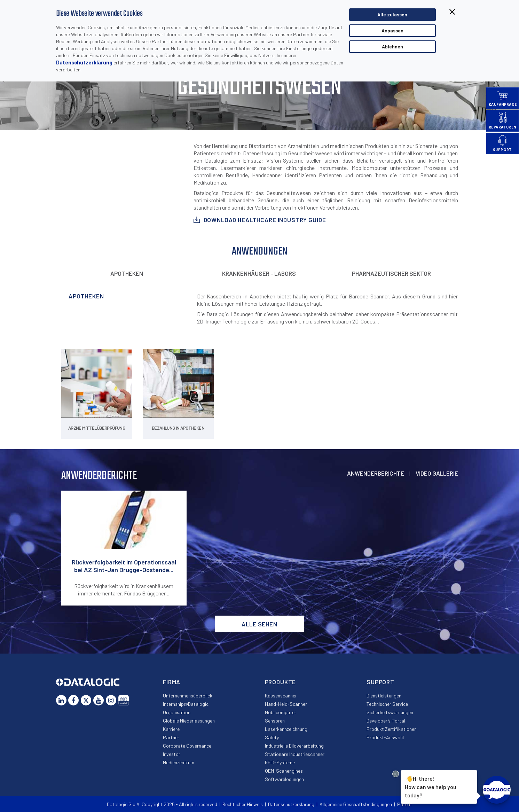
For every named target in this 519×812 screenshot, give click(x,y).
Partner (171, 737)
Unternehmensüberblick (188, 696)
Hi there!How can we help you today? (431, 786)
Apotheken (127, 273)
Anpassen (392, 30)
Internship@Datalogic (186, 704)
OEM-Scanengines (284, 771)
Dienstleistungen (384, 696)
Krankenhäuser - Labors (259, 273)
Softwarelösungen (284, 779)
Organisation (177, 712)
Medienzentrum (179, 762)
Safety (272, 737)
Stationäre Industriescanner (295, 754)
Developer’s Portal (386, 721)
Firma (172, 682)
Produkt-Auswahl (385, 737)
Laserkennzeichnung (286, 729)
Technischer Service (387, 704)
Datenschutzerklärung (84, 62)
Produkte (281, 682)
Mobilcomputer (281, 712)
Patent (405, 804)
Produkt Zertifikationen (392, 729)
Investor (172, 754)
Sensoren (275, 721)
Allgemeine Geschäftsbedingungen (356, 804)
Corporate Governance (187, 746)
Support (380, 682)
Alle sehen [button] (259, 624)
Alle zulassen (392, 14)
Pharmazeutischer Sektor (391, 273)
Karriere (171, 729)
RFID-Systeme (280, 762)
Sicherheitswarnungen (390, 712)
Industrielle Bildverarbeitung (294, 746)
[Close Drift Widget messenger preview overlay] (396, 774)
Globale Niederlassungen (189, 721)
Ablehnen (392, 46)
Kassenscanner (281, 696)
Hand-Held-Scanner (286, 704)
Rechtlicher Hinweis (243, 804)
